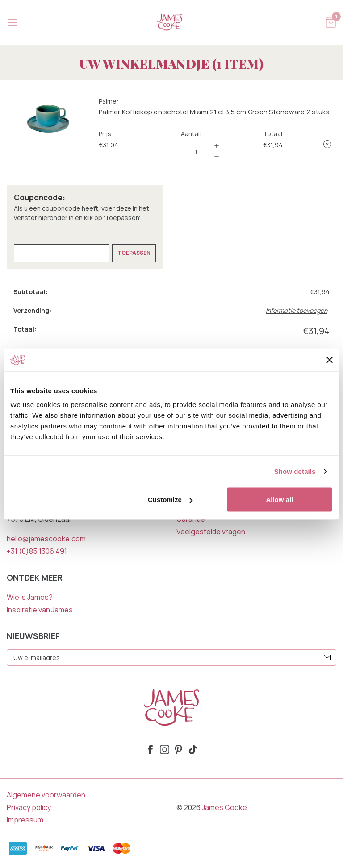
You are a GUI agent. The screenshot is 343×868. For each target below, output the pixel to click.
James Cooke (224, 807)
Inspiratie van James (40, 610)
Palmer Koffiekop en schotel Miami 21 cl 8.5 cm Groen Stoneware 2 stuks (214, 112)
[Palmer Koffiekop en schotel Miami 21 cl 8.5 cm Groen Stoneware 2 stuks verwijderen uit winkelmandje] (327, 144)
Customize (170, 500)
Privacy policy (29, 807)
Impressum (25, 820)
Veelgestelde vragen (211, 532)
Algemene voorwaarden (46, 795)
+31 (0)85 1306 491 (37, 551)
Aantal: (191, 134)
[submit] (327, 657)
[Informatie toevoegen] (298, 310)
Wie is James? (30, 597)
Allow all (279, 500)
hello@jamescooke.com (46, 539)
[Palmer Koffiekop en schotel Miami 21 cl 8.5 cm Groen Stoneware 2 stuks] (196, 151)
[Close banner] (330, 360)
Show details (295, 471)
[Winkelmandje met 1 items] (331, 22)
